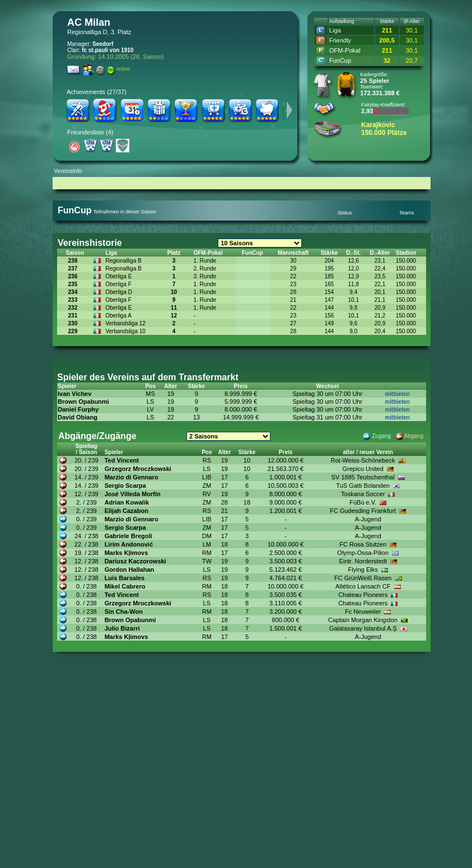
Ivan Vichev (74, 394)
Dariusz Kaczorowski (135, 561)
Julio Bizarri (122, 628)
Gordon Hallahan (130, 570)
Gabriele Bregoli (128, 536)
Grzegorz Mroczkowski (138, 469)
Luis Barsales (125, 578)
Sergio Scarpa (125, 486)
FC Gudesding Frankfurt (363, 511)
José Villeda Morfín (133, 494)
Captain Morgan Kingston (363, 620)
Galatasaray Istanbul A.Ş (363, 628)
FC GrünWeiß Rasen (363, 578)
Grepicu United (363, 469)
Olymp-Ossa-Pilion (363, 553)
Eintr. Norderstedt (363, 561)
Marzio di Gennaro (132, 477)
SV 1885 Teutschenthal (363, 477)
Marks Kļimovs (127, 553)
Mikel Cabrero (125, 586)
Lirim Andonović (129, 544)
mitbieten (397, 394)
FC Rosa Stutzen (363, 544)
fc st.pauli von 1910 (108, 50)
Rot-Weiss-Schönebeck (363, 460)
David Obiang (78, 417)
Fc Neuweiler (363, 612)
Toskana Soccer (363, 494)
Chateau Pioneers (363, 595)
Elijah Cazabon (127, 511)
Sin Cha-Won (124, 612)
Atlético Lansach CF (363, 586)
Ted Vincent (122, 460)
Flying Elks (363, 570)
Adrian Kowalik (127, 502)
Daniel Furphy (78, 409)
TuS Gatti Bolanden (363, 486)
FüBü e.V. (363, 502)
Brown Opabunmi (83, 402)
